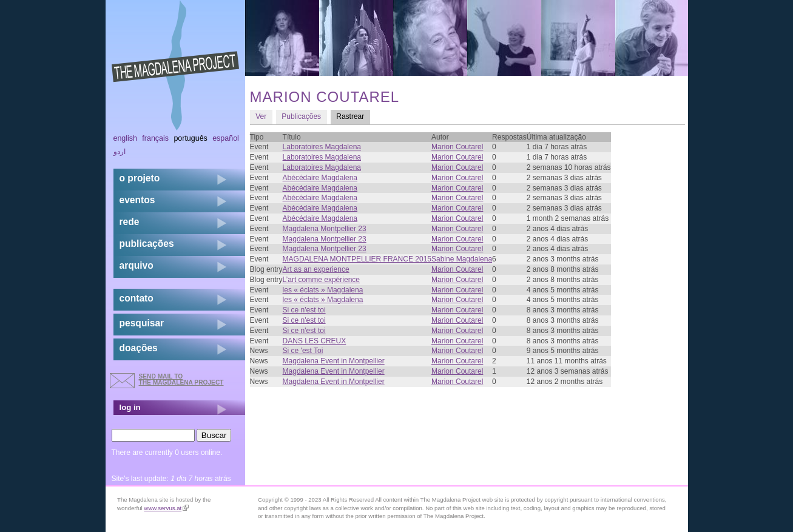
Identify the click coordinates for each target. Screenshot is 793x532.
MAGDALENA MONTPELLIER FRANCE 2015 (357, 259)
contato (137, 298)
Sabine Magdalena (462, 259)
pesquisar (142, 323)
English (126, 138)
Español (226, 138)
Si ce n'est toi (304, 310)
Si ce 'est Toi (303, 351)
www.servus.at (166, 508)
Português (190, 138)
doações (139, 348)
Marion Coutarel (457, 147)
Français (155, 138)
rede (130, 222)
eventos (137, 200)
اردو (120, 152)
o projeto (140, 178)
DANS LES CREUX (315, 341)
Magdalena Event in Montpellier (334, 361)
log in (130, 407)
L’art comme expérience (321, 280)
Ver (261, 116)
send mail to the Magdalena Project (181, 379)
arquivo (137, 265)
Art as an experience (316, 269)
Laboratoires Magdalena (322, 147)
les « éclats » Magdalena (323, 290)
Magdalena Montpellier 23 (325, 229)
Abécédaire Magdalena (320, 178)
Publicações (301, 116)
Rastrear (353, 116)
